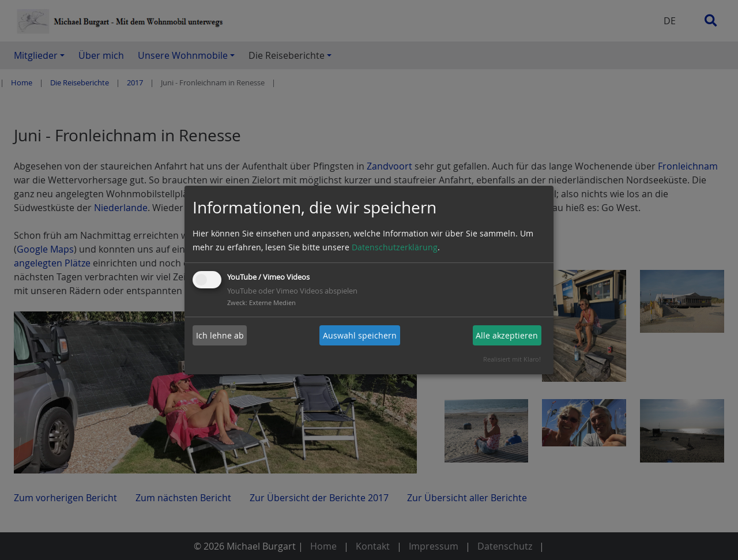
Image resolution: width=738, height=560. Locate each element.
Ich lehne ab (220, 335)
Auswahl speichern (360, 335)
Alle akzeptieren (507, 335)
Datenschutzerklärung (395, 247)
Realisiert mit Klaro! (512, 359)
